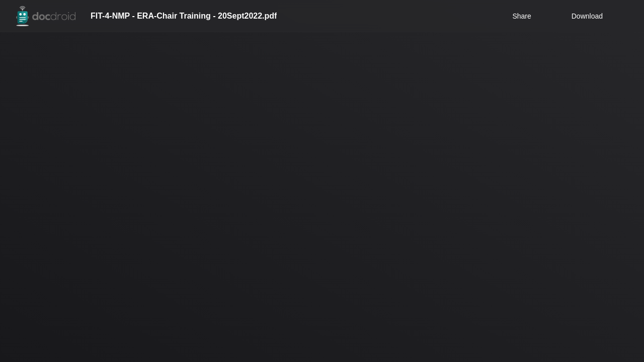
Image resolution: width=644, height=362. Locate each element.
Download (581, 16)
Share (521, 16)
